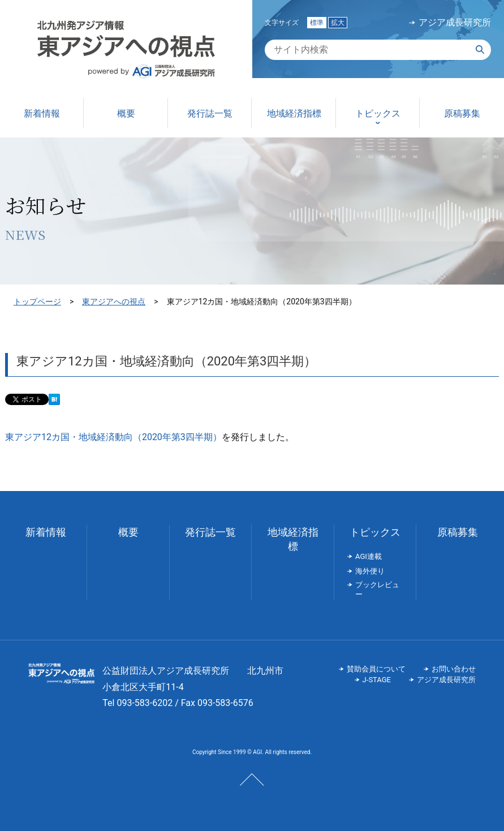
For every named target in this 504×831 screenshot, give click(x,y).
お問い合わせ (454, 669)
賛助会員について (376, 669)
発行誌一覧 (210, 532)
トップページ (37, 302)
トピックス (375, 532)
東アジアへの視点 (114, 302)
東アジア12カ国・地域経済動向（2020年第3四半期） (113, 437)
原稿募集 (458, 532)
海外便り (370, 571)
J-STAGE (377, 680)
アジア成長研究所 (455, 23)
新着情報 (46, 532)
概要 (128, 532)
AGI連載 (369, 556)
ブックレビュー (377, 589)
